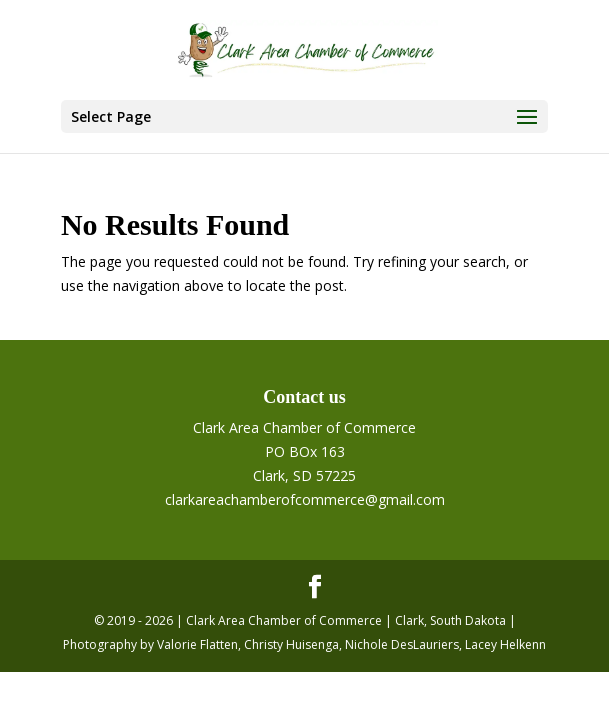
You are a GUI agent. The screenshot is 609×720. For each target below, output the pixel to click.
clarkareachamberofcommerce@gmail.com (305, 499)
